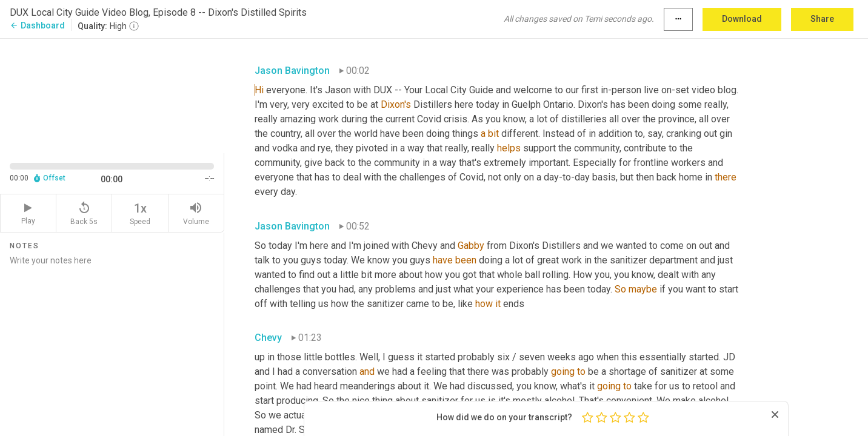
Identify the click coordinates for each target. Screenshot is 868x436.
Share (822, 19)
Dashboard (37, 25)
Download (742, 19)
